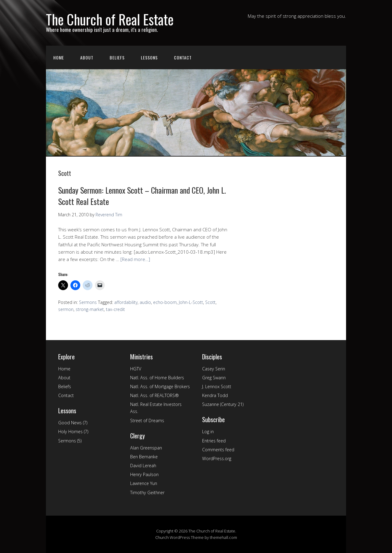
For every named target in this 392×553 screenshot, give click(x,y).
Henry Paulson (144, 474)
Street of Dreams (147, 420)
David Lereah (143, 466)
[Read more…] (135, 259)
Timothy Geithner (147, 492)
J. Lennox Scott (217, 386)
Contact (183, 57)
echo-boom (165, 302)
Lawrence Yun (144, 483)
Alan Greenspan (146, 448)
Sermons (88, 302)
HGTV (136, 369)
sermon (66, 309)
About (87, 57)
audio (145, 302)
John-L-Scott (191, 302)
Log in (208, 432)
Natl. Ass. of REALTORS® (155, 395)
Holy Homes (70, 432)
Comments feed (218, 450)
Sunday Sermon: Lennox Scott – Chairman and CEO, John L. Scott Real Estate (142, 196)
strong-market (90, 309)
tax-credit (115, 309)
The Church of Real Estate (110, 19)
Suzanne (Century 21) (223, 404)
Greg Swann (214, 378)
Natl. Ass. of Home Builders (157, 378)
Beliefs (117, 57)
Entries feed (214, 441)
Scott (210, 302)
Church (162, 537)
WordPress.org (217, 458)
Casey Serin (214, 369)
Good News (70, 423)
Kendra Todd (215, 395)
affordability (126, 302)
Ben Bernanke (144, 457)
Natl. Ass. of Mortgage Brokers (160, 386)
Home (59, 57)
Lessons (149, 57)
